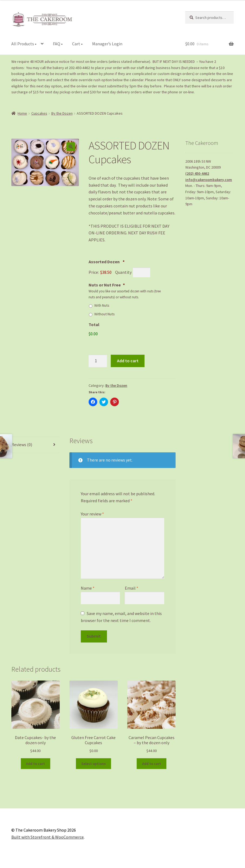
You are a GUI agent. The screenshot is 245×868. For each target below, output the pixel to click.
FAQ (58, 44)
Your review (92, 514)
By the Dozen (62, 113)
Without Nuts (105, 314)
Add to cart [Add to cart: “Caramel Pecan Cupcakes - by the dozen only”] (152, 764)
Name (88, 588)
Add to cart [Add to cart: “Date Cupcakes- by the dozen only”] (35, 764)
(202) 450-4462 (197, 173)
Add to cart (128, 361)
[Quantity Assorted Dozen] (142, 272)
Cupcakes (39, 113)
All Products (24, 44)
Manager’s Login (107, 44)
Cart (77, 44)
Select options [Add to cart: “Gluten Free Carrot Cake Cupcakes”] (94, 764)
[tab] (36, 445)
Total (94, 324)
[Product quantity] (98, 361)
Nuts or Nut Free (107, 285)
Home (22, 113)
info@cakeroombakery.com (209, 180)
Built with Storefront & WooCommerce (48, 837)
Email (132, 588)
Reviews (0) (22, 445)
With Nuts (102, 305)
